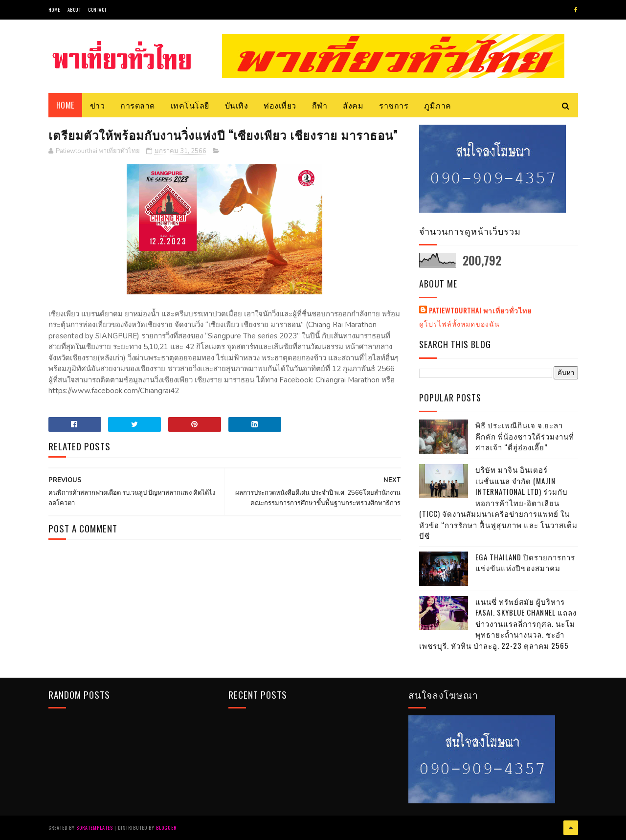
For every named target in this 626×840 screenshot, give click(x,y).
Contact (97, 10)
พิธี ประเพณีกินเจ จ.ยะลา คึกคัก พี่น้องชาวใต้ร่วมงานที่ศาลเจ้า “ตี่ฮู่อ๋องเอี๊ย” (525, 436)
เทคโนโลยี (190, 105)
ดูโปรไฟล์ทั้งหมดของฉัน (459, 323)
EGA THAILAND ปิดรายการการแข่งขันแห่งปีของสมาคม (525, 563)
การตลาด (138, 105)
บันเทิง (237, 105)
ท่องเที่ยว (280, 105)
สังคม (353, 105)
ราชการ (394, 105)
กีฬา (320, 105)
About (74, 10)
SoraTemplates (95, 828)
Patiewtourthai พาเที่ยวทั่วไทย (480, 310)
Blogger (166, 828)
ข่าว (98, 105)
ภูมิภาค (438, 105)
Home (54, 10)
